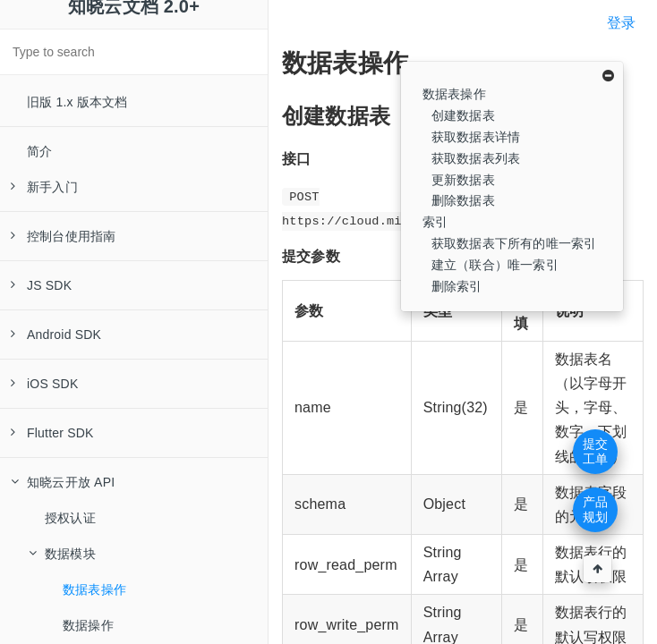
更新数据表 (463, 180)
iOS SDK (44, 384)
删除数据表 (463, 200)
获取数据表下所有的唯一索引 (514, 243)
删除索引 (457, 286)
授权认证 (70, 518)
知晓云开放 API (63, 482)
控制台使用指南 (63, 236)
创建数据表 (463, 115)
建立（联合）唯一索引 (495, 265)
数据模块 (62, 554)
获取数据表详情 (476, 137)
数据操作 (88, 625)
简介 (39, 151)
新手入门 (44, 187)
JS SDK (41, 285)
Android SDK (56, 335)
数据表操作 (94, 589)
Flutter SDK (52, 433)
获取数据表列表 (476, 158)
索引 (435, 222)
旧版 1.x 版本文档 (77, 102)
